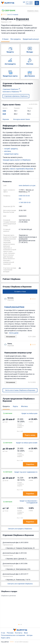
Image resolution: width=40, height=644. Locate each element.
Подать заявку (30, 435)
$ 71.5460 (29, 2)
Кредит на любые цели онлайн (27, 443)
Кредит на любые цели (29, 413)
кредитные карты (11, 154)
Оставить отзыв (20, 291)
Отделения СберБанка (11, 89)
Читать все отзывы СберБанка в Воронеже (20, 390)
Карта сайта (6, 638)
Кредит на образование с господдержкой (29, 502)
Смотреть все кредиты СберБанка (20, 529)
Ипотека (24, 406)
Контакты (19, 633)
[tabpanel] (19, 594)
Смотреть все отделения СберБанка (20, 584)
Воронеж (6, 119)
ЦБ (24, 2)
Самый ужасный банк (14, 307)
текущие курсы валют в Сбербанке (17, 160)
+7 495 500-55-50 (25, 203)
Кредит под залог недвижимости (26, 472)
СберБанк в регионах (8, 596)
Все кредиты (16, 39)
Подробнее (30, 464)
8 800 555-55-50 (24, 196)
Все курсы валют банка (22, 119)
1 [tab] (19, 624)
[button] (20, 182)
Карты (15, 406)
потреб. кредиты (11, 149)
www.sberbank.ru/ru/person (28, 186)
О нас (3, 633)
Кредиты (6, 406)
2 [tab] (21, 624)
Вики (26, 633)
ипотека (7, 151)
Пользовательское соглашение (13, 635)
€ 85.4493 (29, 4)
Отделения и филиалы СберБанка (16, 96)
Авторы (30, 635)
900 (20, 199)
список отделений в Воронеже (21, 169)
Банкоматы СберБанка (12, 92)
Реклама (10, 633)
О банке (5, 39)
